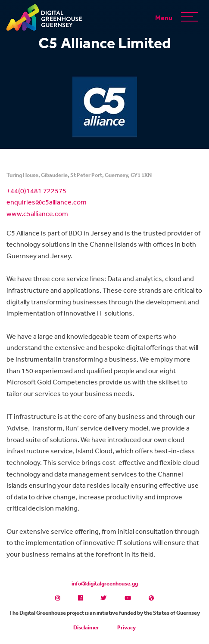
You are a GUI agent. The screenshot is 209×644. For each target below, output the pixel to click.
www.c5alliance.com (37, 214)
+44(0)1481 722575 (36, 191)
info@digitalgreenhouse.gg (105, 584)
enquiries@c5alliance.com (47, 202)
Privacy (126, 627)
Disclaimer (86, 627)
